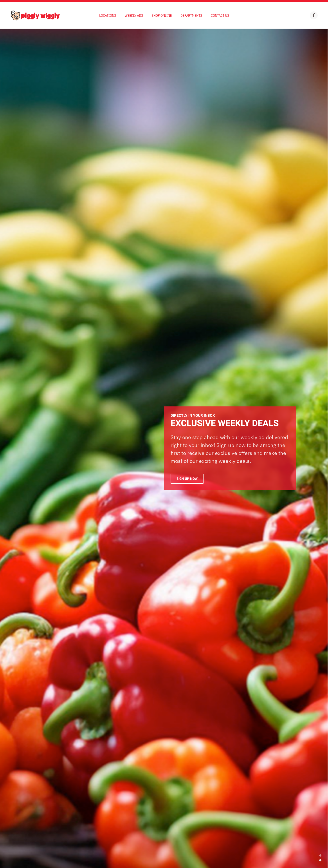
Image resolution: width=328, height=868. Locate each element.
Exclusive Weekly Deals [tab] (320, 860)
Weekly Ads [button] (134, 15)
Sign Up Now (187, 479)
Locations (108, 15)
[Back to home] (35, 15)
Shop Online (162, 15)
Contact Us (220, 15)
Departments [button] (191, 15)
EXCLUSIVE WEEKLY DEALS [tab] (320, 855)
